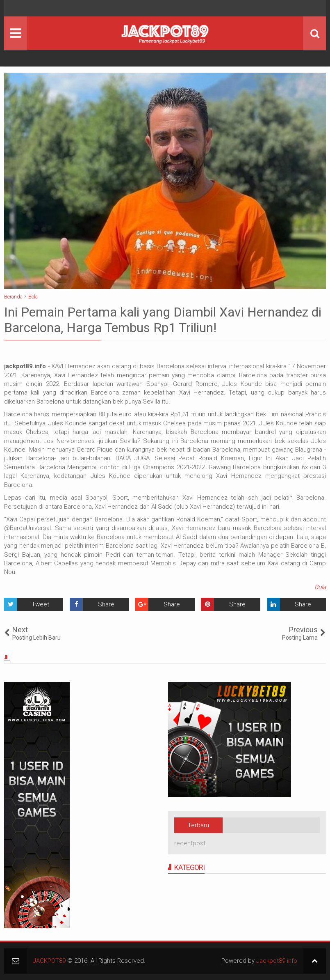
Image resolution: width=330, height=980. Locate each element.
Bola (320, 587)
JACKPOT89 (49, 961)
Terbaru (198, 825)
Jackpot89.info (277, 961)
